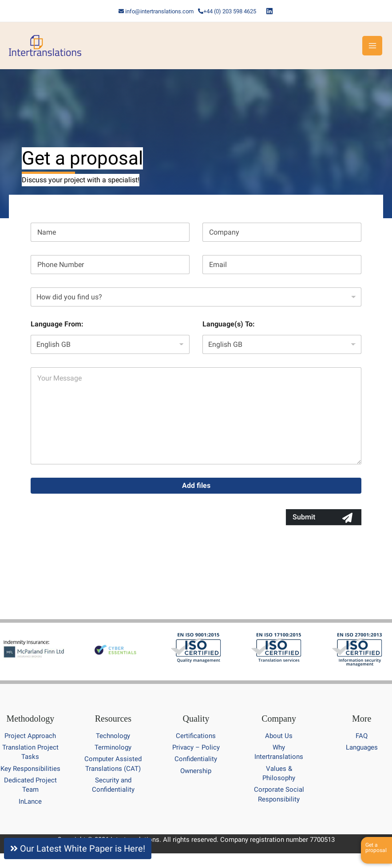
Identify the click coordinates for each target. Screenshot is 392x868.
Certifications (196, 736)
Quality (196, 719)
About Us (279, 736)
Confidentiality (196, 759)
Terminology (113, 747)
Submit (304, 517)
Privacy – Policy (196, 747)
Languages (362, 747)
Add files (196, 485)
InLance (30, 801)
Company (279, 719)
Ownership (196, 771)
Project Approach (30, 736)
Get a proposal (376, 848)
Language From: (57, 324)
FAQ (362, 736)
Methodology (30, 719)
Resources (113, 719)
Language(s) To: (229, 324)
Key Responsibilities (30, 769)
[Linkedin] (269, 11)
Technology (113, 736)
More (362, 719)
